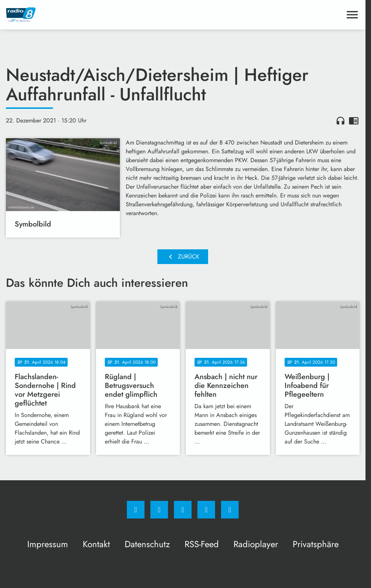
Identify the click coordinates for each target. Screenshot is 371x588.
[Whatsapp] (183, 510)
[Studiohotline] (206, 510)
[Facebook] (136, 510)
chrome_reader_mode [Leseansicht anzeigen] (354, 121)
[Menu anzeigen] (352, 15)
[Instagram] (159, 510)
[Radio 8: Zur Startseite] (94, 15)
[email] (230, 510)
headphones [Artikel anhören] (340, 121)
